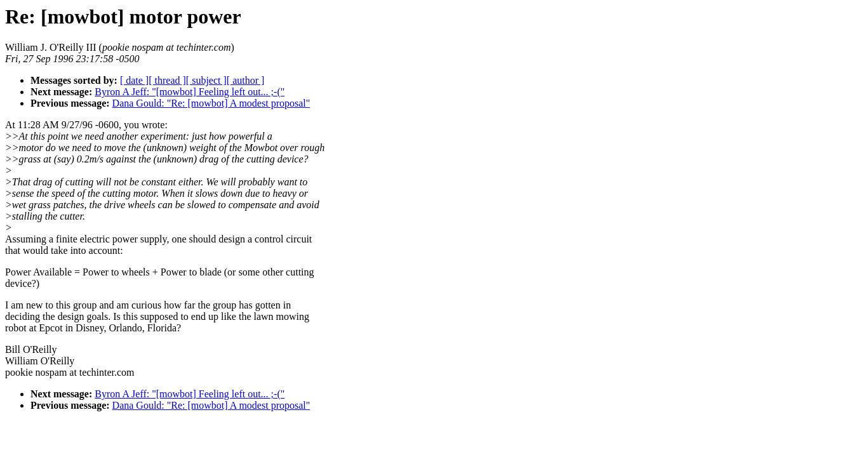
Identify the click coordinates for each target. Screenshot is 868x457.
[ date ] (134, 80)
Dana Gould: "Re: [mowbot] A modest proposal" (211, 103)
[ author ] (246, 80)
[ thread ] (167, 80)
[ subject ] (206, 80)
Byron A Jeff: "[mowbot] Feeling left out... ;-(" (190, 92)
